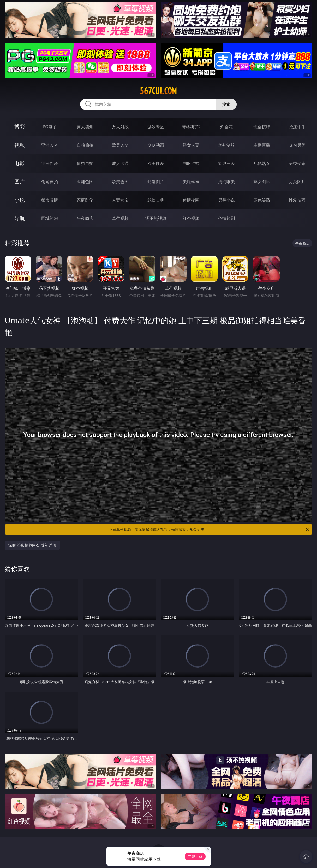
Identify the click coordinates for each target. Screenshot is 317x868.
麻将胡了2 (191, 127)
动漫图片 (156, 182)
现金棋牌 (262, 127)
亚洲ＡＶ (50, 145)
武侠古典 (156, 200)
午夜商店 (85, 218)
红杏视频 (191, 218)
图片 (20, 182)
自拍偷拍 (85, 145)
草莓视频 (120, 218)
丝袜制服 (226, 145)
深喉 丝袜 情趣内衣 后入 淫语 (32, 545)
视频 (20, 145)
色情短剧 (226, 218)
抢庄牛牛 (297, 127)
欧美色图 (120, 182)
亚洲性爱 (50, 163)
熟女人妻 (191, 145)
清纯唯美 (226, 182)
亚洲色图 (85, 182)
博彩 (20, 127)
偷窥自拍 (50, 182)
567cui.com (158, 91)
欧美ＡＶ (120, 145)
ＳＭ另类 (297, 145)
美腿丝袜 (191, 182)
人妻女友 (120, 200)
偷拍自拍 (85, 163)
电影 (20, 163)
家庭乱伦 (85, 200)
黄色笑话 (262, 200)
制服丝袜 (191, 163)
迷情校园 (191, 200)
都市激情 (50, 200)
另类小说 (226, 200)
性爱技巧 (297, 200)
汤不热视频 (156, 218)
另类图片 (297, 182)
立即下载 (195, 856)
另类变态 (297, 163)
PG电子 (50, 127)
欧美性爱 (156, 163)
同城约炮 (50, 218)
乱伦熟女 (262, 163)
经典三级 (226, 163)
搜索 (226, 104)
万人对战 (120, 127)
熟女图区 (262, 182)
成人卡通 (120, 163)
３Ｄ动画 (156, 145)
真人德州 (85, 127)
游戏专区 (156, 127)
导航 (20, 218)
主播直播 (262, 145)
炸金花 (226, 127)
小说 (20, 200)
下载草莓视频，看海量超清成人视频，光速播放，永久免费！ (209, 530)
